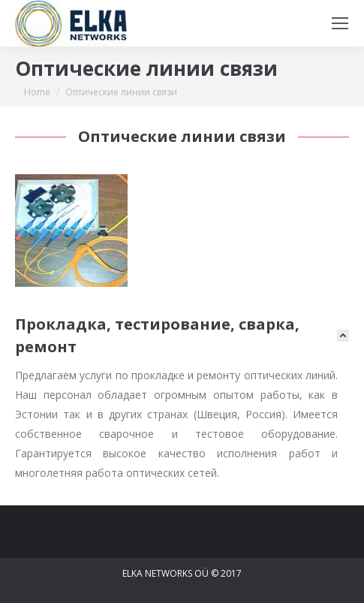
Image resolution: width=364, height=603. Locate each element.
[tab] (182, 336)
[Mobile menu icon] (340, 23)
